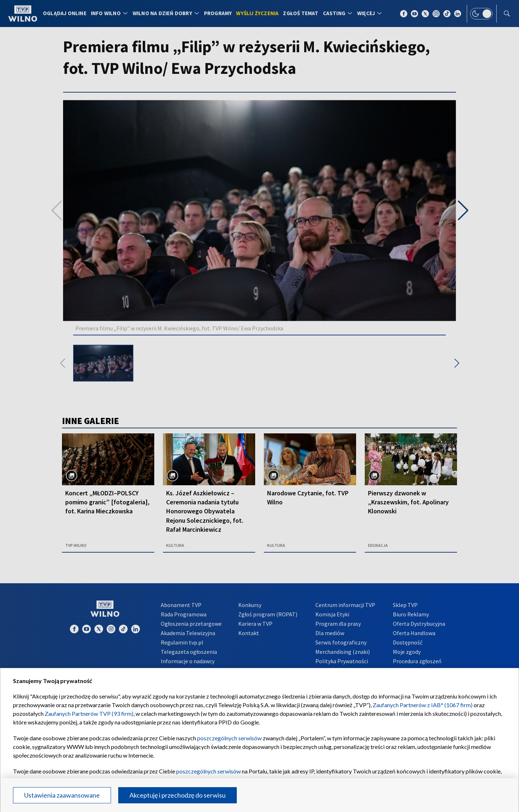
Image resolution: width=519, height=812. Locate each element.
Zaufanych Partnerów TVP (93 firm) (89, 713)
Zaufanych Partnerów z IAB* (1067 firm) (423, 705)
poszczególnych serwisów (229, 738)
